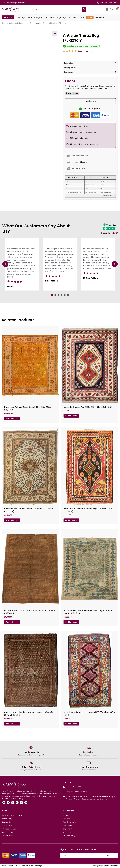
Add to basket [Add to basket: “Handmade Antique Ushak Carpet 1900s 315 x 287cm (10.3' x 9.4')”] (12, 419)
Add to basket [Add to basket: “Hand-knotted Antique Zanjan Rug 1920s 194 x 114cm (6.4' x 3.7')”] (71, 724)
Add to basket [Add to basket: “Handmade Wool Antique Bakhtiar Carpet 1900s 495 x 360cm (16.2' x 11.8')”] (12, 724)
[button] (5, 264)
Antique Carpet (36, 23)
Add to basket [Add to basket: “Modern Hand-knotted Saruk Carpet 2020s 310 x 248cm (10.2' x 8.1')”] (12, 622)
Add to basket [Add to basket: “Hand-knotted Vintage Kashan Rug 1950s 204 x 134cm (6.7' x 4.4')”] (12, 520)
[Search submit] (84, 9)
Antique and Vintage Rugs (18, 23)
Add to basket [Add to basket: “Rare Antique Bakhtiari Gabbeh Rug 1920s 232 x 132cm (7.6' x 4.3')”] (71, 520)
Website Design (37, 866)
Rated (110, 233)
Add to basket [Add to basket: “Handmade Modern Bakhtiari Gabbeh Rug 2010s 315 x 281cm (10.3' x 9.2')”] (71, 622)
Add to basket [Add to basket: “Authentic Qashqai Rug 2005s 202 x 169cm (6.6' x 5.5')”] (71, 416)
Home (5, 23)
